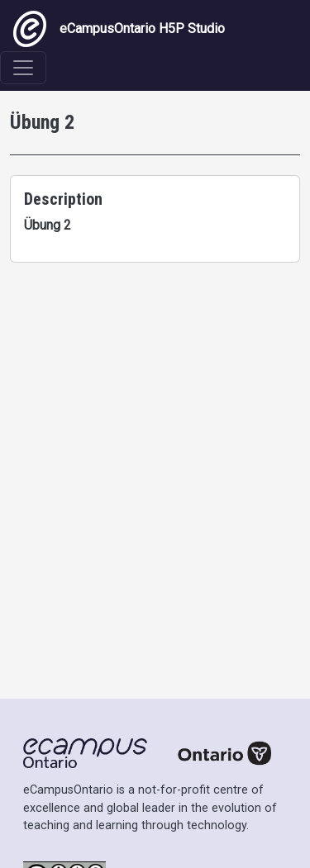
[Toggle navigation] (23, 68)
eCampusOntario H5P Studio (119, 29)
